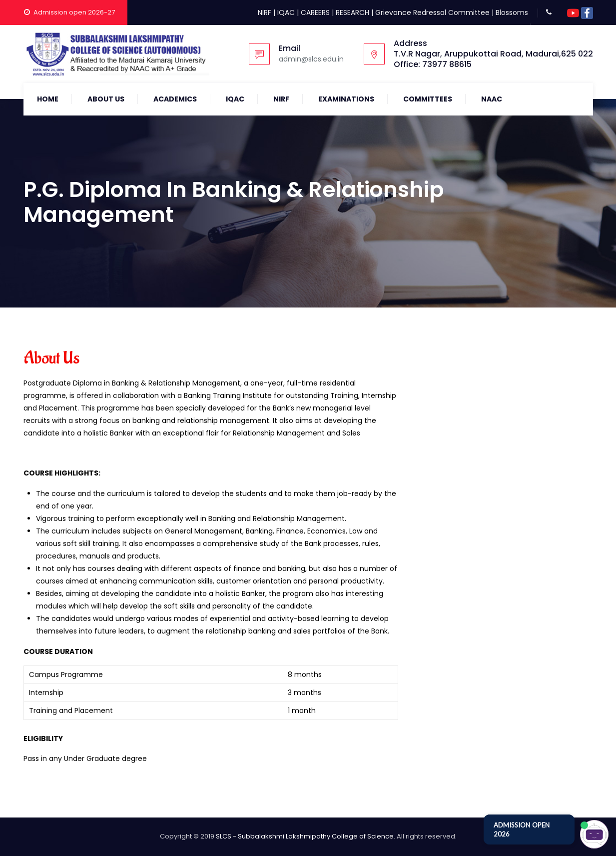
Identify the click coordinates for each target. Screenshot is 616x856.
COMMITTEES (428, 99)
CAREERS (315, 12)
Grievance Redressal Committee (432, 12)
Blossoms (512, 12)
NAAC (492, 99)
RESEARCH (352, 12)
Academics (175, 99)
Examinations (346, 99)
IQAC (286, 12)
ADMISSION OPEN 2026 (522, 829)
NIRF (265, 12)
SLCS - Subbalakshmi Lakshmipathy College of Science (305, 836)
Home (48, 99)
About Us (106, 99)
